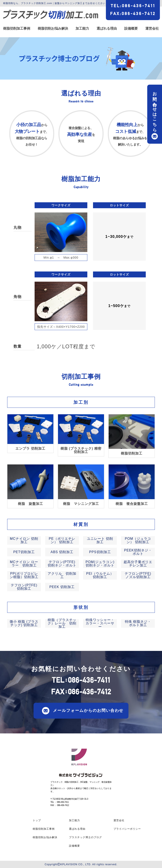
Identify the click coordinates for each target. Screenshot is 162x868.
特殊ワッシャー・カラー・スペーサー (100, 623)
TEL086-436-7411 (133, 6)
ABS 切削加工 (62, 552)
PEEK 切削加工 (62, 587)
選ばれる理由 (107, 29)
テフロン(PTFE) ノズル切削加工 (138, 575)
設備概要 (131, 29)
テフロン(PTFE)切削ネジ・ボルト (62, 564)
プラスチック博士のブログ (85, 837)
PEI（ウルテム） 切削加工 (100, 575)
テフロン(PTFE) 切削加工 (24, 587)
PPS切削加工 (100, 552)
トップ (37, 820)
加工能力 (82, 29)
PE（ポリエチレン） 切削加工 (62, 540)
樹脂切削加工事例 (17, 29)
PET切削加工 (24, 552)
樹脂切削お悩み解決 (53, 29)
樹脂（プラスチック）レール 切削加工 (62, 623)
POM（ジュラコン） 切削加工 (138, 540)
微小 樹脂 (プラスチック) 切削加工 (24, 623)
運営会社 (152, 29)
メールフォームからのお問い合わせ (88, 710)
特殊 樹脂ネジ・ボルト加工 (138, 623)
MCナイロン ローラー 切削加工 (24, 564)
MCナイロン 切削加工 (24, 540)
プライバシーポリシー (127, 829)
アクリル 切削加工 (62, 575)
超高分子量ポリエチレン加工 (138, 564)
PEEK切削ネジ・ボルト (138, 552)
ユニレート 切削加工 (100, 540)
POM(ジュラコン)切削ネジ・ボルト (100, 564)
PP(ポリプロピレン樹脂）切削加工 (24, 575)
